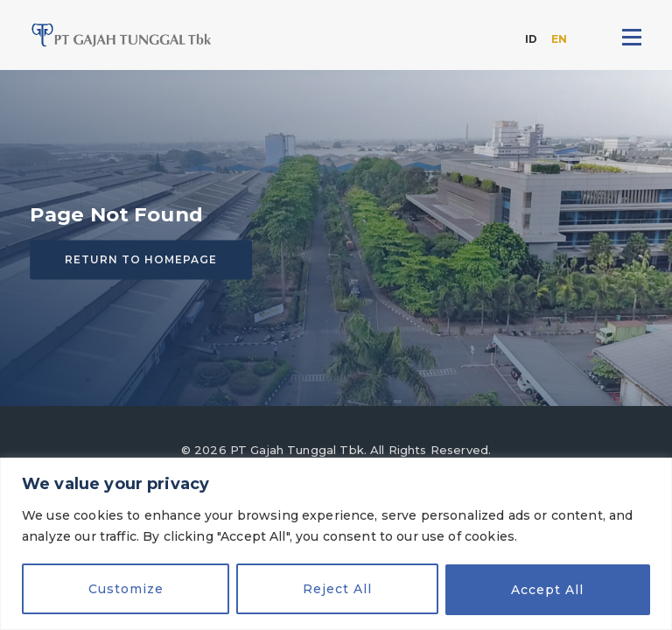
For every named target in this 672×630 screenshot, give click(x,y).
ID (531, 39)
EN (559, 39)
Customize (126, 590)
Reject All (337, 590)
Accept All (547, 590)
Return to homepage (141, 259)
